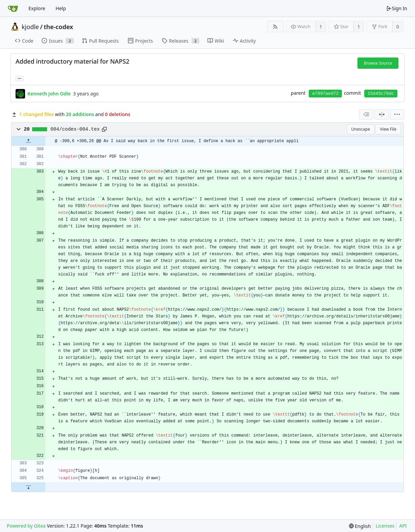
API (403, 526)
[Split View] (382, 114)
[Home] (13, 8)
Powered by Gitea (26, 526)
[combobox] (366, 114)
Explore (37, 8)
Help (61, 8)
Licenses (385, 526)
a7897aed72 (325, 94)
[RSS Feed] (275, 27)
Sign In (397, 8)
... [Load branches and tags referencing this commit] (20, 78)
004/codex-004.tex (75, 129)
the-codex (58, 27)
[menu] (397, 114)
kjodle (30, 27)
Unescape (361, 129)
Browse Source (378, 63)
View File (388, 129)
